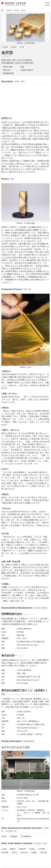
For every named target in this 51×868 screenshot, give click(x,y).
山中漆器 (41, 849)
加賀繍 (34, 852)
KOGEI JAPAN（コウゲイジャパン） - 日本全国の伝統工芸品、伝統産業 (13, 6)
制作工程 (7, 70)
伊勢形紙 (14, 836)
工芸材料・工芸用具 (12, 10)
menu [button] (47, 4)
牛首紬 (32, 849)
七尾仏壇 (43, 852)
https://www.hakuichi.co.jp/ (28, 680)
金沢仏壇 (24, 852)
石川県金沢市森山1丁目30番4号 (29, 642)
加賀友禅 (22, 849)
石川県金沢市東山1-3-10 (27, 795)
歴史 (22, 67)
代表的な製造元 (27, 70)
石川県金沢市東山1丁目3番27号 (29, 724)
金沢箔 (4, 836)
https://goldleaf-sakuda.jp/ (28, 728)
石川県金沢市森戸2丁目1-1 (27, 677)
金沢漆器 (5, 852)
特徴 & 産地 (8, 67)
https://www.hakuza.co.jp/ (28, 645)
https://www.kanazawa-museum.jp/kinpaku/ (33, 820)
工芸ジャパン (1, 10)
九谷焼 (4, 849)
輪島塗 (13, 849)
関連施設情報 (8, 73)
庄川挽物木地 (26, 836)
